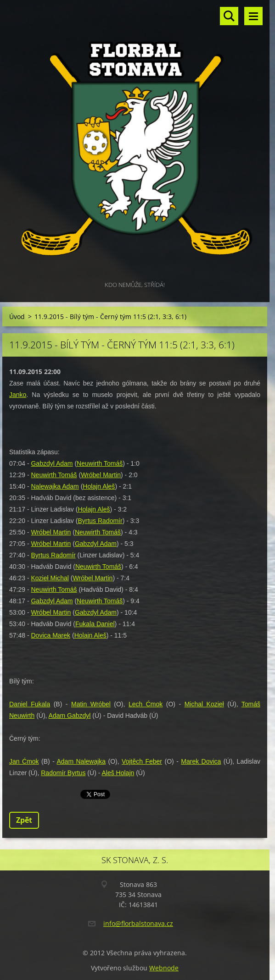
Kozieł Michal (50, 578)
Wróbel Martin (101, 475)
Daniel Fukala (30, 704)
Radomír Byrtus (63, 773)
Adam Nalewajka (81, 761)
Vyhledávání (229, 16)
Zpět (24, 820)
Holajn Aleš (99, 486)
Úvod (17, 317)
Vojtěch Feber (142, 761)
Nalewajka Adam (55, 486)
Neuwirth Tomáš (100, 463)
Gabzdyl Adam (52, 463)
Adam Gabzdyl (70, 716)
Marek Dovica (201, 761)
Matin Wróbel (91, 704)
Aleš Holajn (118, 773)
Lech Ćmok (146, 704)
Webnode (164, 968)
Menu (253, 16)
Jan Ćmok (24, 761)
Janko (18, 395)
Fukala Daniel (95, 624)
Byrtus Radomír (100, 521)
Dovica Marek (51, 635)
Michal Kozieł (204, 704)
